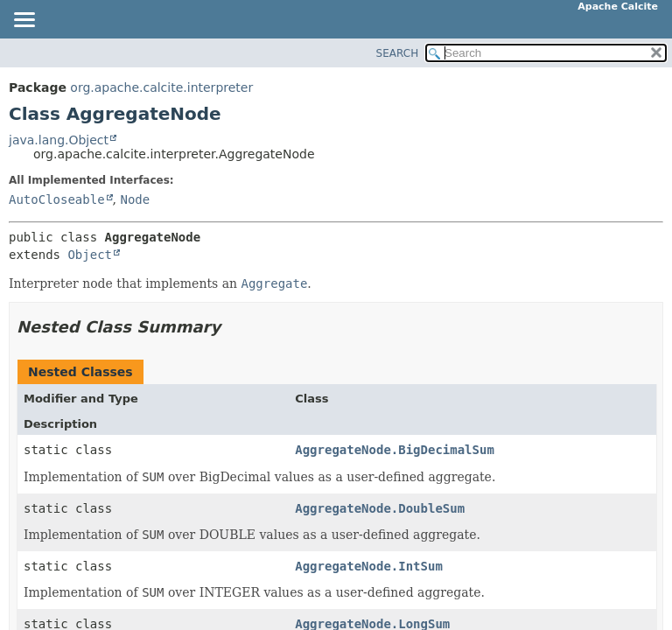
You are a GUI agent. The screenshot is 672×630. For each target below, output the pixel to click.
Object (90, 255)
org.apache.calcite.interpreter (161, 87)
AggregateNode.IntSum (369, 566)
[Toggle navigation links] (24, 21)
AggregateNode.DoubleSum (380, 508)
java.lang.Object (59, 140)
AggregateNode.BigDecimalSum (395, 450)
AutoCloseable (57, 199)
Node (135, 199)
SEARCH (398, 53)
